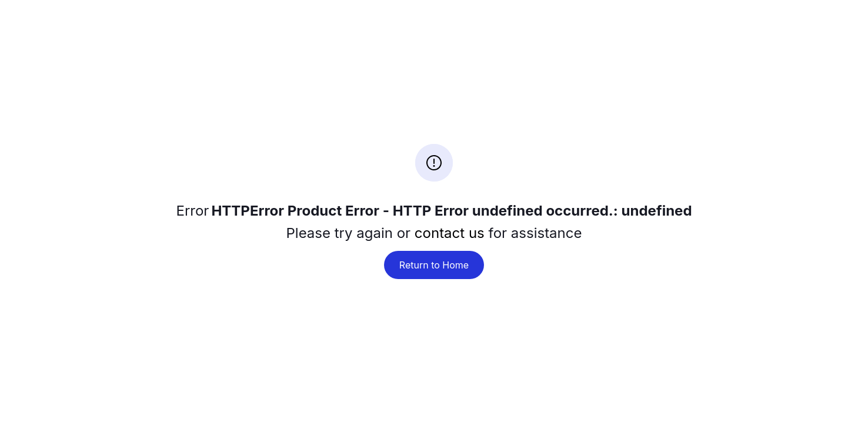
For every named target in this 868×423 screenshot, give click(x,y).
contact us (450, 233)
